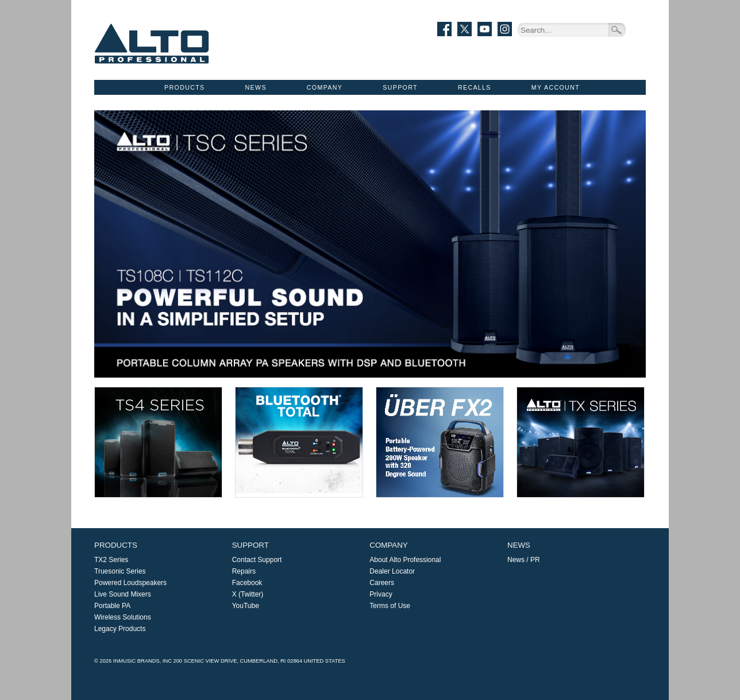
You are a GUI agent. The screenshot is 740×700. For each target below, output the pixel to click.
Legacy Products (120, 629)
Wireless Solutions (123, 617)
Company (325, 87)
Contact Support (257, 560)
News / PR (524, 560)
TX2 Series (111, 560)
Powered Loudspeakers (130, 583)
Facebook (247, 583)
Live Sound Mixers (123, 594)
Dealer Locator (392, 571)
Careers (382, 583)
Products (184, 87)
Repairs (244, 571)
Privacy (381, 594)
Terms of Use (390, 606)
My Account (556, 87)
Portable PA (112, 606)
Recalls (475, 87)
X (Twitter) (248, 594)
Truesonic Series (120, 571)
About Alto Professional (405, 560)
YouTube (246, 606)
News (256, 87)
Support (400, 87)
